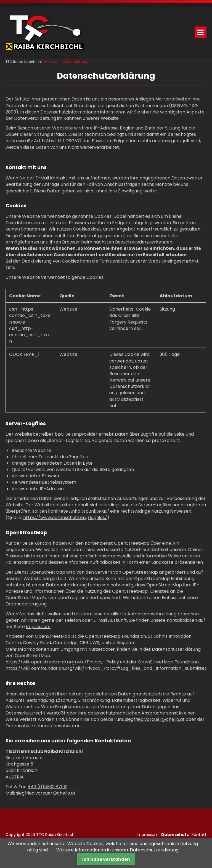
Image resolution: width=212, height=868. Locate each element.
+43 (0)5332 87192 (48, 787)
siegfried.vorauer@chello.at (155, 719)
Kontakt (43, 543)
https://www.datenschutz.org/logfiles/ (65, 518)
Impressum (38, 627)
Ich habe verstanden (106, 859)
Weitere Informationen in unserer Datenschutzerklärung (117, 850)
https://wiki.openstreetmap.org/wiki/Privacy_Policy (62, 662)
